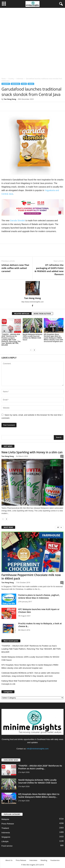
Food (24, 84)
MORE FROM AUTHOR (42, 314)
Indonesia (20, 79)
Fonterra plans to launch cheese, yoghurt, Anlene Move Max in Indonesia (39, 596)
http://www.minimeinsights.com (32, 302)
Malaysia (5, 819)
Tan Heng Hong (10, 99)
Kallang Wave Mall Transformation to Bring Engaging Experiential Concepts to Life (29, 682)
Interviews (33, 860)
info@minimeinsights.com (38, 749)
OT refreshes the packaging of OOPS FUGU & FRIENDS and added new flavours (49, 270)
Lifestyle (5, 841)
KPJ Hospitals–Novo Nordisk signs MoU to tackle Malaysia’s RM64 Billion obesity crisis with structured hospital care (53, 338)
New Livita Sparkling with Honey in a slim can (32, 452)
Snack (31, 84)
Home (4, 79)
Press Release (8, 824)
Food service (7, 846)
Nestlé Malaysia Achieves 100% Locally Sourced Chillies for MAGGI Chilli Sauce (32, 337)
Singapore (6, 837)
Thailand (5, 828)
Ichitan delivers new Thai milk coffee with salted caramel (15, 268)
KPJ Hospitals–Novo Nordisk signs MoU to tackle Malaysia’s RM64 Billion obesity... (39, 795)
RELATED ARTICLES (22, 314)
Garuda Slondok (17, 221)
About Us (9, 860)
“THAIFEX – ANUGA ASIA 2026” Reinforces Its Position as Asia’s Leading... (40, 767)
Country (11, 79)
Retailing (44, 860)
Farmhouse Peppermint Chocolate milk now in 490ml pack (31, 577)
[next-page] (34, 350)
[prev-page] (31, 350)
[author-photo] (32, 288)
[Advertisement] (32, 42)
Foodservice (55, 860)
